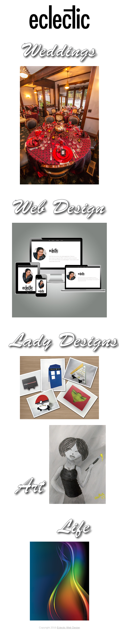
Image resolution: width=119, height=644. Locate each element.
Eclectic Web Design (68, 628)
